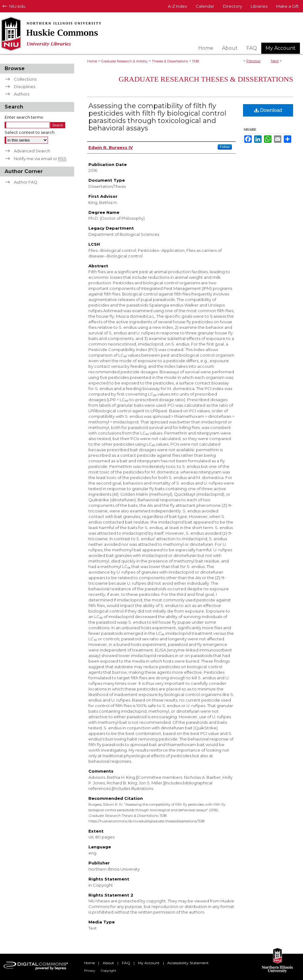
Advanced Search (32, 151)
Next (275, 61)
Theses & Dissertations (170, 61)
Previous (253, 61)
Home (92, 61)
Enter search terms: (24, 117)
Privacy (90, 971)
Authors (22, 94)
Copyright (109, 971)
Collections (25, 79)
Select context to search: (30, 132)
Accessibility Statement (188, 963)
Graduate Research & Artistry (124, 61)
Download (268, 110)
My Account (149, 963)
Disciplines (25, 87)
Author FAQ (26, 182)
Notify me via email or (40, 159)
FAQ (126, 963)
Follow (225, 147)
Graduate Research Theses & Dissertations (206, 79)
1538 (195, 61)
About (108, 963)
